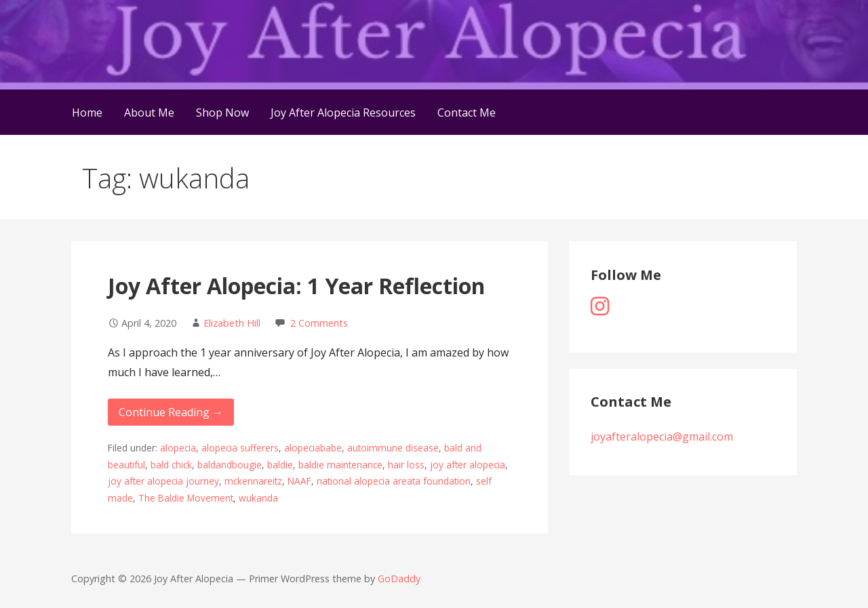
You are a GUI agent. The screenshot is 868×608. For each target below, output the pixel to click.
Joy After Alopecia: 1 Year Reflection (296, 286)
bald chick (171, 465)
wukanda (258, 498)
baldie (280, 465)
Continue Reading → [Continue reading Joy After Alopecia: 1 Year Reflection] (171, 412)
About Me (149, 113)
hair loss (406, 465)
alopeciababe (313, 448)
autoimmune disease (393, 448)
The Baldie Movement (186, 498)
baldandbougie (230, 465)
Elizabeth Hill (232, 323)
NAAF (299, 481)
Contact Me (467, 113)
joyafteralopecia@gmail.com (662, 437)
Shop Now (222, 113)
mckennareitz (253, 481)
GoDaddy (399, 579)
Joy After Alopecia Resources (343, 113)
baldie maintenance (340, 465)
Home (87, 113)
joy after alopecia (468, 465)
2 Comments (319, 323)
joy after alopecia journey (163, 481)
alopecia (178, 448)
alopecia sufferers (240, 448)
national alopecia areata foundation (394, 481)
